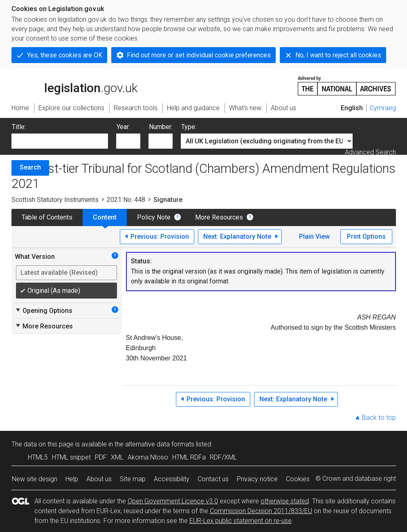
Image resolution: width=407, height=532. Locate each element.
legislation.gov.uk (74, 85)
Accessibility (172, 479)
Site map (133, 479)
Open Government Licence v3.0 (173, 501)
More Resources (219, 217)
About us (99, 479)
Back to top (379, 418)
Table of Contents (47, 217)
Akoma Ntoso (148, 457)
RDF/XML (223, 457)
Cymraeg (383, 108)
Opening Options (44, 310)
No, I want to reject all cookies (338, 55)
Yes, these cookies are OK (65, 55)
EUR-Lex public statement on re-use (241, 521)
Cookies (298, 479)
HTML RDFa (189, 457)
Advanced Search (370, 152)
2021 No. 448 (126, 200)
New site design (35, 479)
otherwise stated (285, 501)
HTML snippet (71, 457)
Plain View (314, 237)
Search (30, 167)
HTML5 (38, 457)
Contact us (213, 479)
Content (105, 217)
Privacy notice (257, 479)
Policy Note (154, 217)
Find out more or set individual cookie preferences (199, 55)
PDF (101, 457)
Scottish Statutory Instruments (55, 200)
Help (72, 479)
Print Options (366, 237)
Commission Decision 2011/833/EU (261, 511)
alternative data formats (160, 444)
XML (117, 457)
